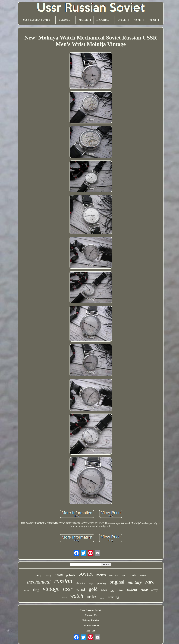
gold (93, 589)
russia (132, 575)
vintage (51, 589)
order (91, 597)
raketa (132, 590)
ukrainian (81, 583)
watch (77, 596)
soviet (86, 574)
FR (93, 631)
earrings (114, 575)
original (117, 582)
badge (26, 590)
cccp (39, 575)
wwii (104, 590)
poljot (91, 584)
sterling (114, 597)
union (59, 575)
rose (144, 590)
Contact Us (91, 615)
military (135, 582)
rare (150, 582)
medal (143, 575)
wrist (81, 589)
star (65, 598)
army (155, 590)
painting (102, 583)
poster (102, 598)
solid (112, 591)
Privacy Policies (91, 620)
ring (36, 590)
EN (88, 631)
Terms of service (91, 626)
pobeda (71, 575)
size (124, 576)
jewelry (48, 576)
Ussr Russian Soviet (91, 610)
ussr (68, 589)
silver (120, 590)
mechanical (39, 582)
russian (63, 581)
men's (101, 575)
